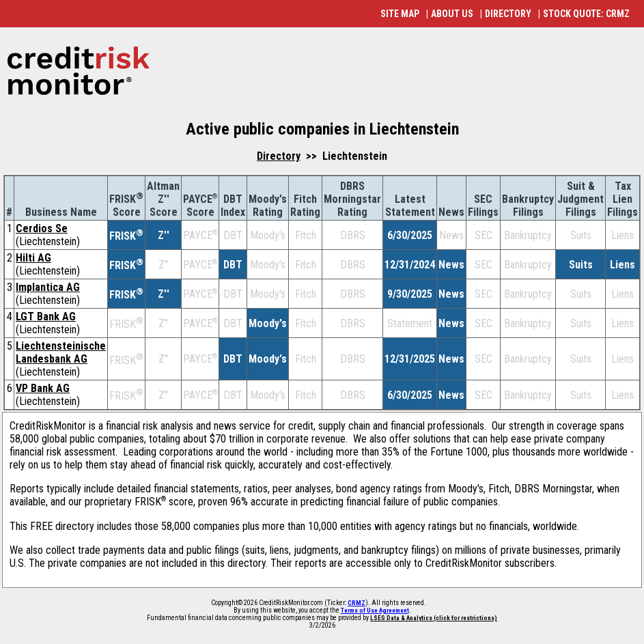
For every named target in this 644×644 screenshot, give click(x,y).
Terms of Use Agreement (375, 611)
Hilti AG (33, 258)
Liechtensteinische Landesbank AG (61, 352)
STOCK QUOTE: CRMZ (586, 14)
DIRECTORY (508, 14)
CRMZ (356, 603)
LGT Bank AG (46, 317)
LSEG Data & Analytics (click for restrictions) (434, 618)
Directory (279, 156)
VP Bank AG (43, 388)
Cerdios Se (42, 228)
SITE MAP (400, 14)
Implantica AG (48, 287)
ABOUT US (452, 14)
